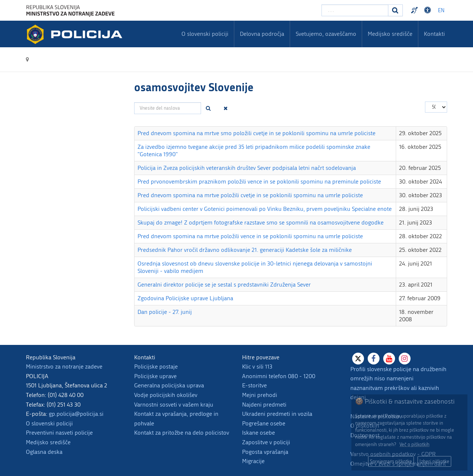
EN (441, 11)
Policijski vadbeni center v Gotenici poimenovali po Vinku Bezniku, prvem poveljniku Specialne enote (265, 209)
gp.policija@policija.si (76, 414)
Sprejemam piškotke (391, 461)
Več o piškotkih (414, 444)
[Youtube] (389, 359)
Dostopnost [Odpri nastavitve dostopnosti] (429, 10)
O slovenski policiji (49, 423)
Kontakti (434, 34)
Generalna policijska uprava (169, 385)
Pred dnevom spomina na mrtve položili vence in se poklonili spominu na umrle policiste (250, 236)
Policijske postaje (156, 367)
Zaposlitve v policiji (266, 442)
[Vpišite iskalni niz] (355, 10)
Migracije (253, 461)
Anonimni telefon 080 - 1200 (279, 376)
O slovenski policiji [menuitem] (205, 34)
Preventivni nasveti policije (59, 433)
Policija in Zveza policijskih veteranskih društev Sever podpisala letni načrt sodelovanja (247, 168)
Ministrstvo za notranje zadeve (64, 367)
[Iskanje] (395, 10)
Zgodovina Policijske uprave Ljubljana (185, 298)
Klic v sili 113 (257, 367)
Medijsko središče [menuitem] (390, 34)
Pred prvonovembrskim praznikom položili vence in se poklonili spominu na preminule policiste (259, 182)
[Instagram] (405, 359)
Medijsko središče (48, 442)
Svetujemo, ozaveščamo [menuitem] (326, 34)
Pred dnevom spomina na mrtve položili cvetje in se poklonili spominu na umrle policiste (250, 195)
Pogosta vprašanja (265, 452)
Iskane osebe (258, 433)
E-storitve (254, 385)
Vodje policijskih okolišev (166, 395)
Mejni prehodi (260, 395)
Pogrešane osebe (264, 423)
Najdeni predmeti (264, 405)
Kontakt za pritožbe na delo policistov (182, 433)
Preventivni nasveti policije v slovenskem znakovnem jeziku (415, 10)
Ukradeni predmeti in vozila (277, 414)
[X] (358, 359)
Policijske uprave (155, 376)
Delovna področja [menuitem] (262, 34)
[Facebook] (374, 359)
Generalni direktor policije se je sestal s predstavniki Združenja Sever (224, 285)
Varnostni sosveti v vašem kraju (174, 405)
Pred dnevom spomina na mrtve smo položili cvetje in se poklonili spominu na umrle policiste (256, 133)
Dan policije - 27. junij (165, 312)
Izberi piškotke (434, 461)
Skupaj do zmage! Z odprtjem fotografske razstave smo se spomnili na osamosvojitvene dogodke (261, 222)
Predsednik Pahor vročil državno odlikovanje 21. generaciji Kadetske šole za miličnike (245, 250)
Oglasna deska (44, 452)
